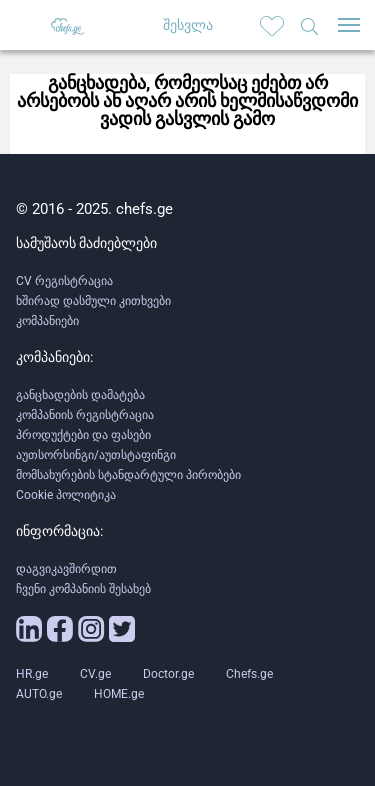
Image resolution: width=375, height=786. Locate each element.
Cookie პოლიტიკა (66, 495)
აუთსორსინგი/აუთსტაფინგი (96, 455)
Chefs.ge (249, 674)
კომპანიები (47, 321)
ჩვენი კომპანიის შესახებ (83, 589)
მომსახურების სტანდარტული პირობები (128, 475)
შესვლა (188, 25)
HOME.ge (119, 694)
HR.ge (32, 674)
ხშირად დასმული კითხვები (93, 301)
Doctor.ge (168, 674)
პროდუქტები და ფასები (83, 435)
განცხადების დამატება (80, 395)
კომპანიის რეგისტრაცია (85, 415)
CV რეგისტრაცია (64, 281)
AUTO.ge (39, 694)
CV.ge (95, 674)
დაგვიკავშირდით (66, 569)
